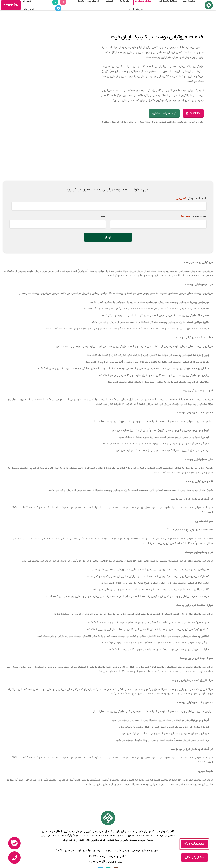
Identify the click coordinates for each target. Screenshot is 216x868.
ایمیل (103, 211)
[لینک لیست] (108, 852)
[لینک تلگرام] (58, 8)
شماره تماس (194, 212)
